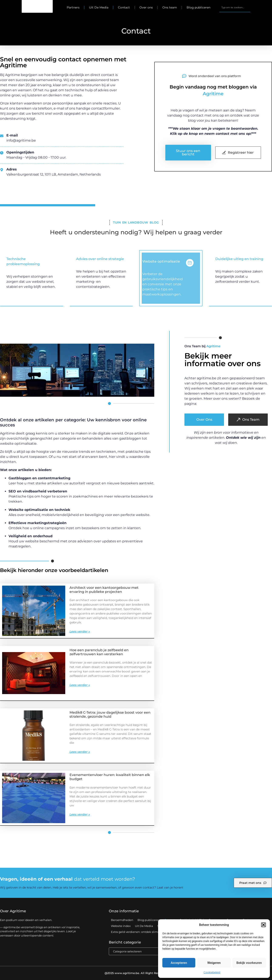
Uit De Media (99, 7)
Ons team (170, 7)
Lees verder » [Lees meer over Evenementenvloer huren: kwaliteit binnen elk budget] (80, 814)
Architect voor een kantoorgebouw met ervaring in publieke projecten (104, 590)
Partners (73, 7)
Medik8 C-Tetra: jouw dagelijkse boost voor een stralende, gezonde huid (110, 714)
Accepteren (179, 963)
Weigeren (214, 963)
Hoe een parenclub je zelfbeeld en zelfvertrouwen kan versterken (99, 652)
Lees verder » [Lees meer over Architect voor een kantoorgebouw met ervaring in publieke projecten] (80, 631)
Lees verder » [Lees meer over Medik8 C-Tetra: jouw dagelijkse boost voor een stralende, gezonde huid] (80, 752)
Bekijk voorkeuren (249, 963)
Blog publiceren (198, 7)
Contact (124, 7)
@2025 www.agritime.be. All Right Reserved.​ (136, 973)
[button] (263, 925)
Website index (121, 926)
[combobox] (235, 7)
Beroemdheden (122, 920)
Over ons (146, 7)
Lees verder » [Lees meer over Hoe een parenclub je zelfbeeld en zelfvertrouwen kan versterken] (80, 685)
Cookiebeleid (212, 972)
